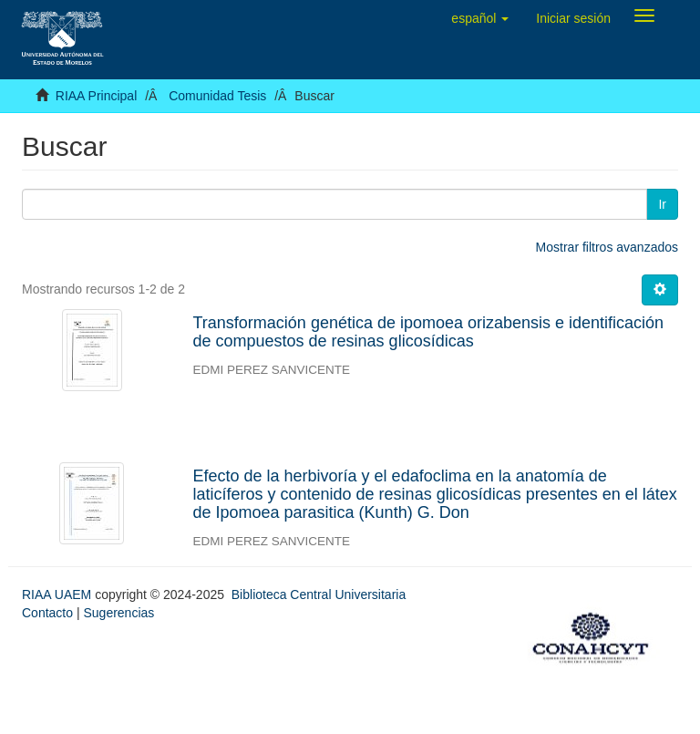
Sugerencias (118, 613)
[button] (480, 18)
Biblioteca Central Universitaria (319, 594)
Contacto (47, 613)
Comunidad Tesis (217, 96)
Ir (662, 204)
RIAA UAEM (58, 594)
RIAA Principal (96, 96)
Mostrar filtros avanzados (607, 247)
